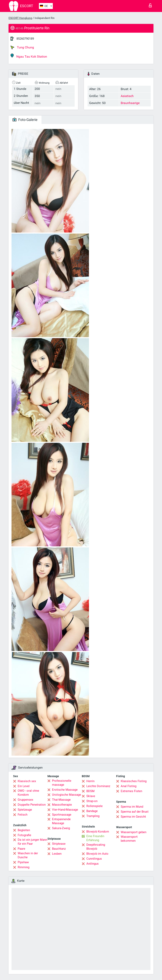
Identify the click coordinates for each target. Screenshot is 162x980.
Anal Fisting (129, 786)
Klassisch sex (27, 781)
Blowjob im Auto (97, 854)
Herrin (90, 781)
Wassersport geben (134, 832)
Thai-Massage (61, 800)
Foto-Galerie (25, 120)
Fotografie (24, 835)
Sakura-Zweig (61, 828)
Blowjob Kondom (98, 832)
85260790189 (25, 39)
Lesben (57, 854)
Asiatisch (127, 96)
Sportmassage (62, 815)
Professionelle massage (62, 783)
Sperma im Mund (132, 807)
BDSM (90, 791)
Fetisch (23, 815)
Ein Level (24, 786)
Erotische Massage (65, 790)
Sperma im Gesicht (133, 817)
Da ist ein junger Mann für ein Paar (32, 842)
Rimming (24, 867)
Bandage (92, 811)
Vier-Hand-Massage (65, 810)
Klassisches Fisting (134, 781)
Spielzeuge (25, 810)
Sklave (91, 796)
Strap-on (92, 801)
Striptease (59, 844)
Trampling (93, 816)
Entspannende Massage (61, 821)
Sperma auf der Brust (135, 812)
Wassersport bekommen (129, 839)
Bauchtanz (59, 849)
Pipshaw (23, 862)
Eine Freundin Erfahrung (95, 838)
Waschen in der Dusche (28, 855)
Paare (21, 849)
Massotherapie (62, 805)
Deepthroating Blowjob (96, 847)
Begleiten (24, 830)
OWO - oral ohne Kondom (28, 793)
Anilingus (93, 864)
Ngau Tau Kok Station (29, 56)
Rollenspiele (94, 806)
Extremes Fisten (131, 791)
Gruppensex (25, 800)
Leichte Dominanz (98, 786)
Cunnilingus (94, 859)
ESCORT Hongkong (20, 18)
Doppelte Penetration (32, 805)
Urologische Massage (67, 795)
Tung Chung (22, 47)
